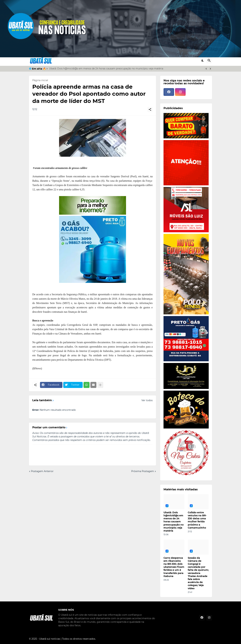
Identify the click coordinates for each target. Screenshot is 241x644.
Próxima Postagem (143, 471)
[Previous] (206, 69)
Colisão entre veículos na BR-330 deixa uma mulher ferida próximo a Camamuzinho (197, 520)
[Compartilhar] (150, 109)
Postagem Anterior (42, 471)
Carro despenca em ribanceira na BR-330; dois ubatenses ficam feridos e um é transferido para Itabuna (174, 567)
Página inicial (40, 80)
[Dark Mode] (203, 60)
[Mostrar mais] (100, 385)
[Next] (210, 69)
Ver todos (147, 400)
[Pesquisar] (209, 60)
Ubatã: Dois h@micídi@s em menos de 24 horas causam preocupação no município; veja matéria (106, 69)
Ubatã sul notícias (50, 639)
